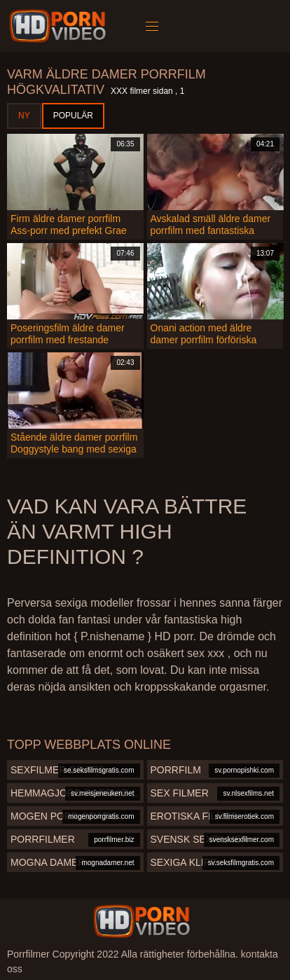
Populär (73, 116)
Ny (24, 116)
